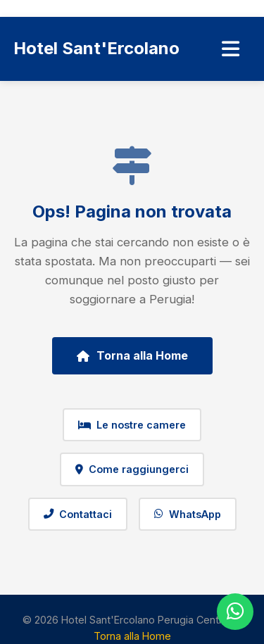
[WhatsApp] (235, 612)
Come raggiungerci (132, 469)
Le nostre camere (132, 425)
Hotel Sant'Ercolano (96, 48)
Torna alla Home (132, 355)
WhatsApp (188, 514)
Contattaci (78, 514)
